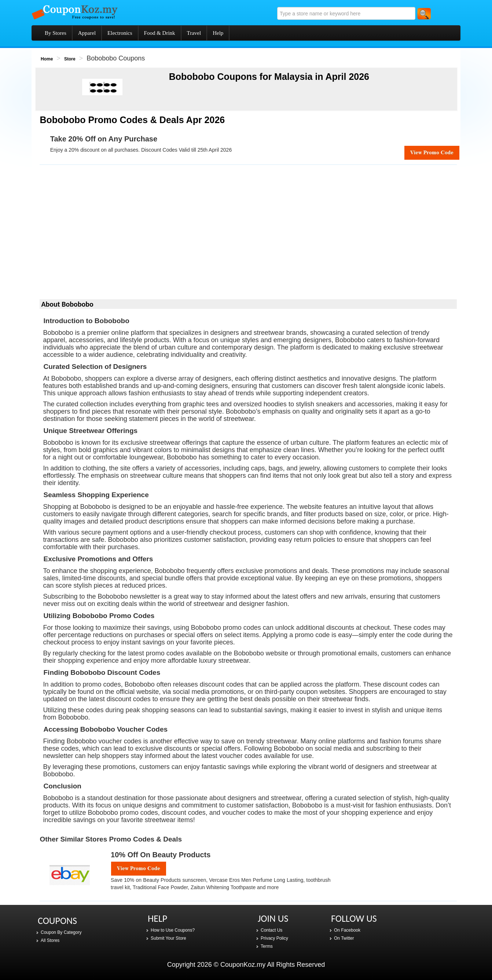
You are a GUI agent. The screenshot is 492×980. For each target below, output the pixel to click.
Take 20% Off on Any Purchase (104, 139)
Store (70, 59)
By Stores (56, 33)
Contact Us (271, 930)
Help (218, 33)
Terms (267, 946)
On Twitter (344, 938)
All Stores (50, 940)
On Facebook (347, 930)
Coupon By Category (61, 932)
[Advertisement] (248, 234)
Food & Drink (160, 33)
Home (47, 59)
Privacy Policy (274, 938)
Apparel (87, 33)
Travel (194, 33)
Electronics (120, 33)
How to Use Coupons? (173, 930)
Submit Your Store (168, 938)
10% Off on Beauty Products (161, 855)
